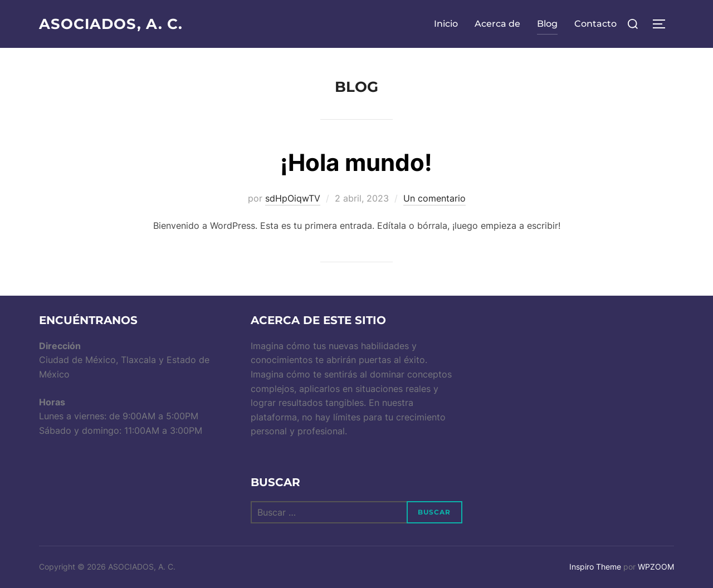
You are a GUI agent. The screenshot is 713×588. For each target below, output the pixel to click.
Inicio (446, 24)
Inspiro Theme (595, 567)
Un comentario (434, 198)
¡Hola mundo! (356, 162)
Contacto (595, 24)
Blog (547, 24)
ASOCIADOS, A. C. (111, 24)
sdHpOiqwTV (293, 198)
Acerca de (497, 24)
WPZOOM (656, 567)
